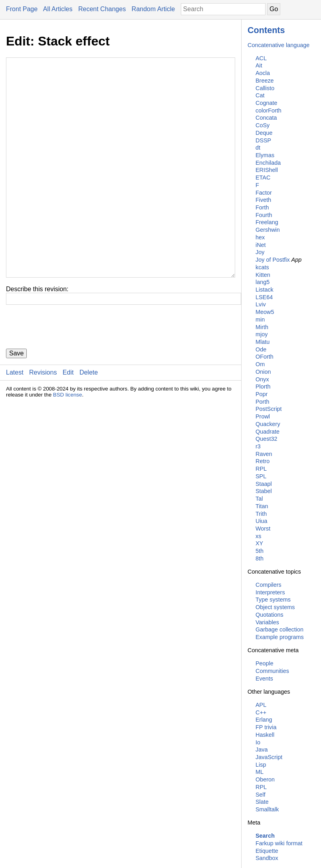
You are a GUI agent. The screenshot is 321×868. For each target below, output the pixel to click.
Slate (262, 802)
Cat (260, 95)
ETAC (263, 178)
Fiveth (263, 200)
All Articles (58, 9)
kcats (262, 267)
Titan (262, 506)
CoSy (263, 125)
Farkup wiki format (279, 843)
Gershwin (268, 230)
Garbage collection (279, 629)
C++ (261, 712)
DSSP (263, 140)
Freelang (267, 222)
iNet (261, 245)
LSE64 (264, 297)
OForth (265, 357)
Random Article (154, 9)
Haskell (265, 735)
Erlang (264, 720)
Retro (263, 461)
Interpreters (270, 592)
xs (258, 536)
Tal (259, 499)
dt (258, 148)
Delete (89, 420)
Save (16, 401)
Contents (266, 30)
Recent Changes (102, 9)
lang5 (263, 282)
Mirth (262, 327)
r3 (258, 446)
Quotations (269, 615)
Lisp (261, 765)
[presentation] (67, 375)
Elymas (265, 155)
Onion (263, 372)
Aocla (263, 73)
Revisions (43, 420)
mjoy (262, 334)
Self (261, 795)
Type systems (273, 600)
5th (260, 551)
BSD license (68, 443)
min (260, 320)
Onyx (262, 379)
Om (260, 364)
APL (261, 705)
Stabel (264, 491)
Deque (264, 133)
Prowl (263, 416)
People (265, 663)
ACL (261, 58)
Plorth (263, 387)
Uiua (262, 521)
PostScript (269, 409)
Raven (264, 454)
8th (260, 558)
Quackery (268, 424)
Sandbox (267, 858)
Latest (15, 420)
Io (258, 742)
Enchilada (268, 163)
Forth (262, 207)
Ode (261, 349)
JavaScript (269, 757)
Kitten (263, 275)
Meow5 (265, 312)
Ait (259, 65)
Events (264, 679)
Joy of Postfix (273, 260)
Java (262, 750)
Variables (267, 622)
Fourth (264, 215)
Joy (260, 252)
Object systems (275, 607)
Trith (261, 514)
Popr (262, 394)
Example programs (280, 637)
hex (260, 237)
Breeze (265, 81)
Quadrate (267, 432)
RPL (261, 469)
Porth (262, 402)
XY (259, 543)
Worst (263, 529)
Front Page (22, 9)
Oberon (265, 779)
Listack (265, 290)
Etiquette (267, 851)
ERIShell (267, 170)
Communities (272, 671)
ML (260, 772)
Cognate (266, 103)
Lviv (261, 304)
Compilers (268, 585)
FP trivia (266, 727)
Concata (266, 118)
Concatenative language (278, 45)
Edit (68, 420)
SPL (261, 476)
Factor (264, 193)
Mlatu (263, 342)
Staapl (264, 484)
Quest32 (266, 439)
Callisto (265, 88)
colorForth (268, 110)
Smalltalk (267, 809)
